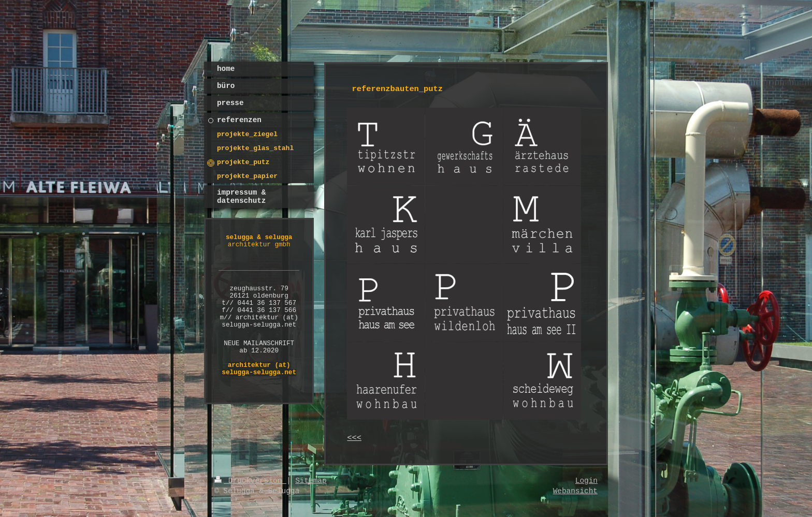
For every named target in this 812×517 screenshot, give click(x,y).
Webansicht (575, 491)
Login (586, 481)
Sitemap (311, 481)
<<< (354, 438)
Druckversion (250, 481)
